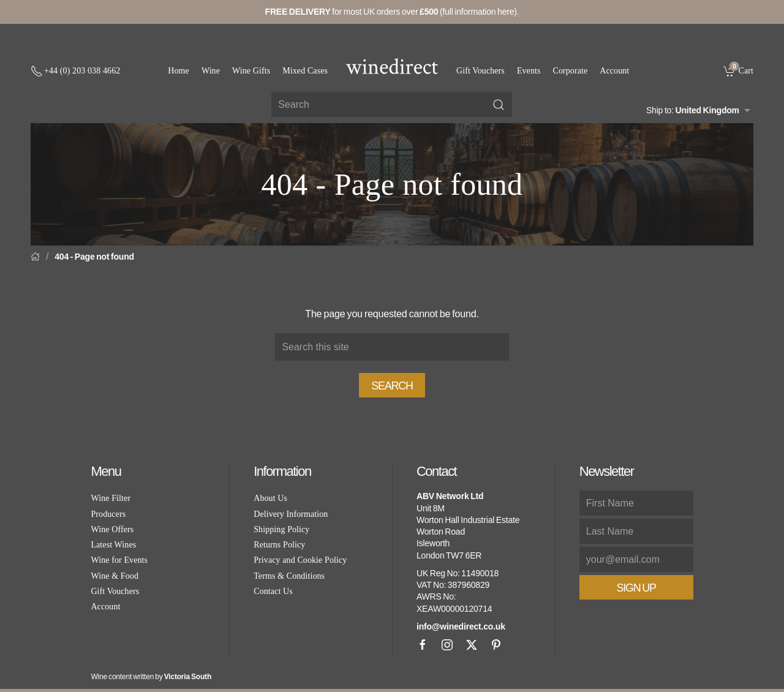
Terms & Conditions (289, 576)
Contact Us (273, 591)
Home (179, 71)
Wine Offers (112, 529)
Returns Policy (279, 545)
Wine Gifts (251, 71)
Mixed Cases (305, 71)
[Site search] (392, 104)
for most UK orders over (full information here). (392, 12)
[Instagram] (447, 645)
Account (614, 71)
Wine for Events (119, 560)
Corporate (571, 71)
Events (529, 71)
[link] (738, 70)
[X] (472, 645)
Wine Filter (111, 498)
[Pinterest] (496, 645)
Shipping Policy (281, 529)
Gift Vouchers (481, 71)
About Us (270, 498)
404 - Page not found (94, 257)
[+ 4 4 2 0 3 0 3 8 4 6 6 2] (75, 71)
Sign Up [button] (636, 588)
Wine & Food (115, 576)
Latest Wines (113, 545)
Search (392, 386)
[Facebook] (423, 645)
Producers (108, 514)
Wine (211, 71)
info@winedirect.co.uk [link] (461, 626)
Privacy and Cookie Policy (300, 560)
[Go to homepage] (392, 66)
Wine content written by (151, 677)
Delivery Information (291, 514)
